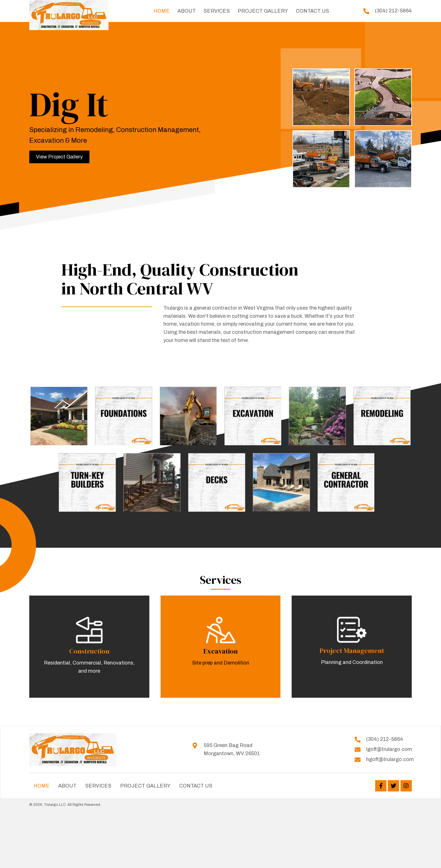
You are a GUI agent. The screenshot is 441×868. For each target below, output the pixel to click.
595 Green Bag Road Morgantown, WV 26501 (232, 749)
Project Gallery (145, 786)
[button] (59, 157)
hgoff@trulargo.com (390, 759)
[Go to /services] (89, 647)
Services (98, 786)
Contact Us (196, 786)
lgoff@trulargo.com (389, 749)
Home (41, 786)
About (67, 786)
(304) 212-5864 (393, 11)
